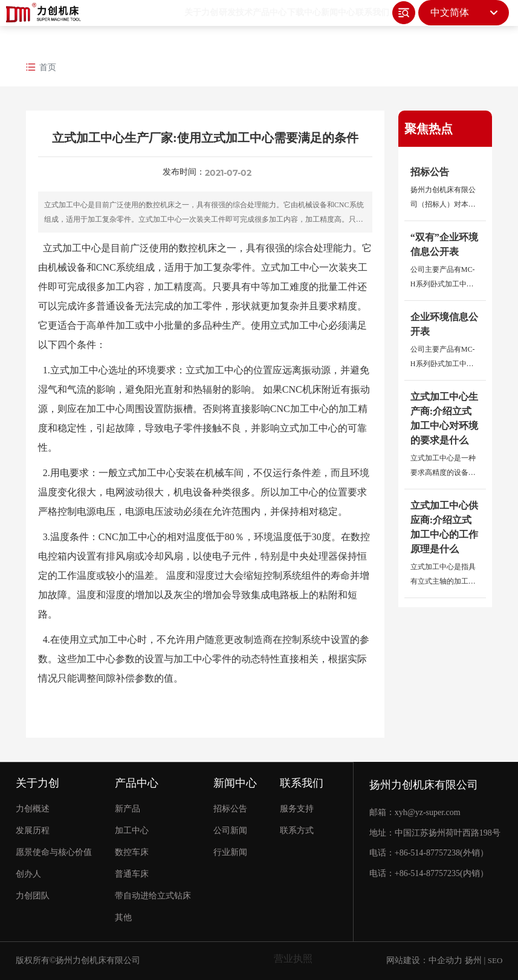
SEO (495, 960)
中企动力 (445, 960)
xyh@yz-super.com (428, 812)
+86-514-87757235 (427, 873)
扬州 (473, 960)
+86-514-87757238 (427, 853)
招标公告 (430, 172)
